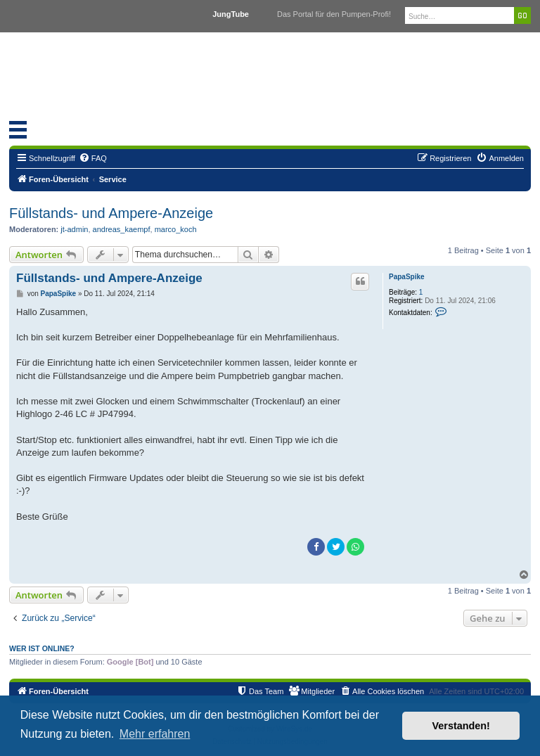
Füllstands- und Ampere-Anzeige (111, 213)
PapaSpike (407, 277)
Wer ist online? (42, 648)
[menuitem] (93, 158)
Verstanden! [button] (461, 726)
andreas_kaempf (122, 229)
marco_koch (176, 229)
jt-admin (74, 229)
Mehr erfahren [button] (155, 734)
